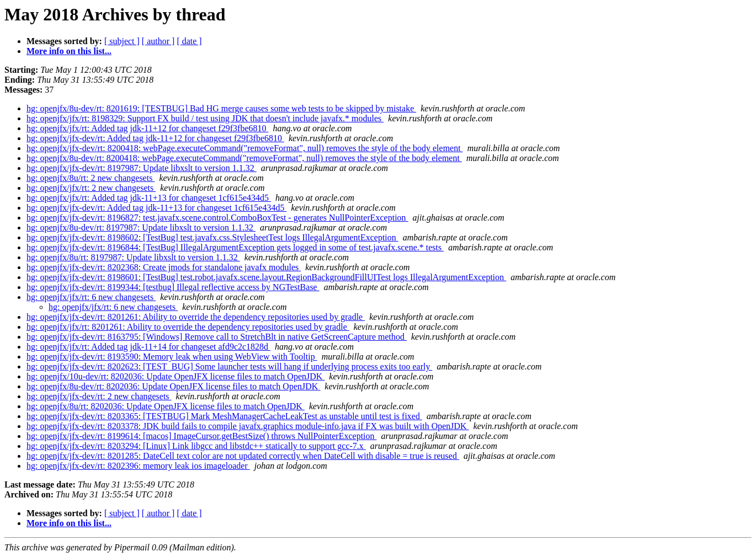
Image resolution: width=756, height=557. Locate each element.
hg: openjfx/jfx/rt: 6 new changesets (91, 297)
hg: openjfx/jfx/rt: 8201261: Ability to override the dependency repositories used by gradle (188, 327)
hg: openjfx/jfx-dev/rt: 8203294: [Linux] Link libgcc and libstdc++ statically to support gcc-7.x (196, 446)
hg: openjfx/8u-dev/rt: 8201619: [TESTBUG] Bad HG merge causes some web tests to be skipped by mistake (221, 108)
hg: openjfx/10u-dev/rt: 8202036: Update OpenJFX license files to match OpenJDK (175, 376)
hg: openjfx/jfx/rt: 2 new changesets (91, 188)
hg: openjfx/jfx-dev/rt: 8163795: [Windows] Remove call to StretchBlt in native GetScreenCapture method (217, 337)
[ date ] (189, 41)
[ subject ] (122, 41)
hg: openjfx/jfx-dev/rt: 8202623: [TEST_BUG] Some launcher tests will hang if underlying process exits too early (229, 366)
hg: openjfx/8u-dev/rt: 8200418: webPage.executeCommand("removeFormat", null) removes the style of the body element (244, 158)
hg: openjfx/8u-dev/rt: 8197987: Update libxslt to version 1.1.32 (141, 227)
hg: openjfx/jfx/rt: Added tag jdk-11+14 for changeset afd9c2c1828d (148, 347)
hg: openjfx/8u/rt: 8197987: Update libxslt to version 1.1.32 (133, 257)
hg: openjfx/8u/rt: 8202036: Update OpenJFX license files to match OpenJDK (166, 406)
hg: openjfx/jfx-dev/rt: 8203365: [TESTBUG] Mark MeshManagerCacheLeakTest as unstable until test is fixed (224, 416)
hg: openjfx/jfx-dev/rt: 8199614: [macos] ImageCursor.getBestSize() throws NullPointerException (202, 436)
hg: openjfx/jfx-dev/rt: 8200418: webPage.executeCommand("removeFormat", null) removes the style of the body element (245, 148)
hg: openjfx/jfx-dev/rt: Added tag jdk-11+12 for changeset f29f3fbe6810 (155, 138)
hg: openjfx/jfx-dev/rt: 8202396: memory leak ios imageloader (138, 466)
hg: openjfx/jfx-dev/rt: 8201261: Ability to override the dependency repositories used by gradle (196, 317)
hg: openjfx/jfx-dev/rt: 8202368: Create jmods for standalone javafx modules (164, 267)
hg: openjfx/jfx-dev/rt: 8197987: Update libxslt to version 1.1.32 (142, 168)
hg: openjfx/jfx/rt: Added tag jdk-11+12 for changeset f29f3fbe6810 (148, 128)
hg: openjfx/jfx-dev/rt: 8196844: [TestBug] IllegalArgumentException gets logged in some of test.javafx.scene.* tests (235, 247)
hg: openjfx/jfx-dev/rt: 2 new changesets (99, 396)
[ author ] (158, 41)
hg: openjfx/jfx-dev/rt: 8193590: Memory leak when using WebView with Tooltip (172, 357)
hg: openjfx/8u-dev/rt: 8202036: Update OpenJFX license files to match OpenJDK (173, 386)
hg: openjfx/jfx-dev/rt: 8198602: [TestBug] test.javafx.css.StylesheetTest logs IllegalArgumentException (212, 237)
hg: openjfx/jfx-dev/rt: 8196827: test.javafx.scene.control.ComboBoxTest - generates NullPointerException (217, 218)
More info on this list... (69, 51)
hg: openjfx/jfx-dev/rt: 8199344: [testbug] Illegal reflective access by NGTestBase (173, 287)
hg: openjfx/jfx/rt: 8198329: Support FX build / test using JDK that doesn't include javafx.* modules (205, 118)
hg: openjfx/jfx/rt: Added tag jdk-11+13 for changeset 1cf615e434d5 (149, 198)
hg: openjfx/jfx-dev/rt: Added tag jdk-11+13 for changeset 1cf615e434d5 (156, 208)
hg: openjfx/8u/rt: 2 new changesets (90, 178)
